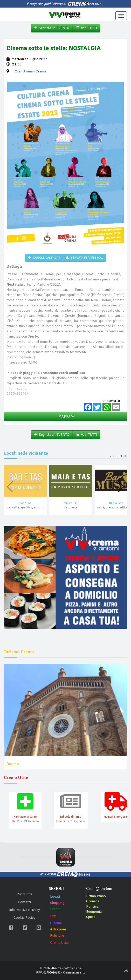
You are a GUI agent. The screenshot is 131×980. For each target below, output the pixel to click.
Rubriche (57, 935)
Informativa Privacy (25, 910)
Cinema (56, 923)
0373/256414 (18, 394)
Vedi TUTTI (86, 28)
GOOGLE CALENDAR (44, 258)
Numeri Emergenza (116, 817)
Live (53, 916)
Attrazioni (58, 929)
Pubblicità (25, 894)
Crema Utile (59, 942)
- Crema (30, 71)
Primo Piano (96, 896)
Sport (91, 917)
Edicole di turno (71, 817)
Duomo (13, 764)
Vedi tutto (118, 456)
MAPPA (66, 416)
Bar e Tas (25, 503)
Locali (55, 897)
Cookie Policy (25, 918)
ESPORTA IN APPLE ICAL (84, 258)
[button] (121, 487)
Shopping (57, 903)
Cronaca (93, 901)
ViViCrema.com (72, 968)
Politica (92, 906)
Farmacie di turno (25, 817)
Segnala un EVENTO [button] (52, 28)
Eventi (55, 909)
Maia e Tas (71, 503)
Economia (94, 912)
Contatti (24, 902)
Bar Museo (116, 503)
